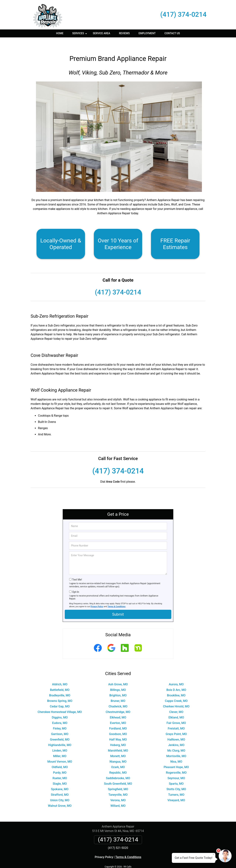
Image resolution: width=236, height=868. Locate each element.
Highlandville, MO (60, 734)
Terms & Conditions (117, 596)
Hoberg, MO (118, 734)
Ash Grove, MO (118, 673)
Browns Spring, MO (60, 690)
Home (60, 33)
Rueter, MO (60, 767)
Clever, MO (176, 701)
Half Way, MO (118, 729)
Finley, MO (60, 718)
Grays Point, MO (176, 723)
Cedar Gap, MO (60, 696)
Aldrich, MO (60, 673)
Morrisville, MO (176, 745)
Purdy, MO (60, 762)
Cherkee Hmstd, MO (176, 696)
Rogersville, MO (176, 762)
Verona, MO (118, 789)
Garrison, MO (60, 723)
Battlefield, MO (60, 679)
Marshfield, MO (118, 740)
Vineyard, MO (176, 789)
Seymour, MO (176, 767)
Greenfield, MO (60, 729)
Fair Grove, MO (176, 712)
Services (80, 35)
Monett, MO (118, 745)
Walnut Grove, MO (60, 795)
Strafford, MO (60, 784)
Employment (147, 33)
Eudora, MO (60, 712)
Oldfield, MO (60, 756)
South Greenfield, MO (118, 773)
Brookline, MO (176, 685)
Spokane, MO (60, 778)
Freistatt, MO (176, 718)
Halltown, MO (176, 729)
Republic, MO (118, 762)
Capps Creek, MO (176, 690)
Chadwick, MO (118, 696)
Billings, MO (118, 679)
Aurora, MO (176, 673)
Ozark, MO (118, 756)
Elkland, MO (176, 707)
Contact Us (172, 33)
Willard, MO (118, 795)
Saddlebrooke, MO (118, 767)
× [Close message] (214, 854)
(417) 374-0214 (183, 15)
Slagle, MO (60, 773)
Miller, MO (60, 745)
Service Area (101, 33)
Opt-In (76, 581)
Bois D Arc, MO (176, 679)
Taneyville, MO (118, 784)
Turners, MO (176, 784)
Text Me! (77, 569)
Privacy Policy (97, 596)
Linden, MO (60, 740)
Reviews (124, 33)
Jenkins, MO (176, 734)
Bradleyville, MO (60, 685)
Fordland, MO (118, 718)
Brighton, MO (118, 685)
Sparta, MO (176, 773)
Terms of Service (145, 860)
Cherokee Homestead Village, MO (60, 701)
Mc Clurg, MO (176, 740)
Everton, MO (118, 712)
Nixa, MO (176, 751)
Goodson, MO (118, 723)
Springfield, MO (118, 778)
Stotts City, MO (176, 778)
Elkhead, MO (118, 707)
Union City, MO (60, 789)
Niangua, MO (118, 751)
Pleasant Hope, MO (176, 756)
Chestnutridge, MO (118, 701)
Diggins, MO (60, 707)
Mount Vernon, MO (60, 751)
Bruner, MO (118, 690)
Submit (118, 603)
